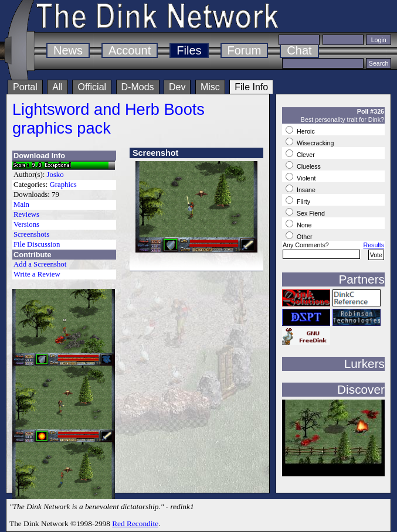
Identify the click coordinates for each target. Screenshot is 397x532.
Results (374, 245)
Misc (210, 87)
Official (92, 87)
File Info (251, 87)
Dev (177, 87)
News (68, 50)
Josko (55, 175)
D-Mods (138, 87)
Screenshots (31, 234)
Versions (26, 224)
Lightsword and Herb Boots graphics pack (108, 119)
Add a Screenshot (40, 264)
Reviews (26, 214)
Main (21, 204)
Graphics (63, 185)
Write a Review (37, 274)
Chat (299, 50)
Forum (245, 50)
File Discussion (37, 244)
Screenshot (155, 153)
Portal (25, 87)
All (57, 87)
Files (189, 50)
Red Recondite (135, 524)
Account (130, 50)
